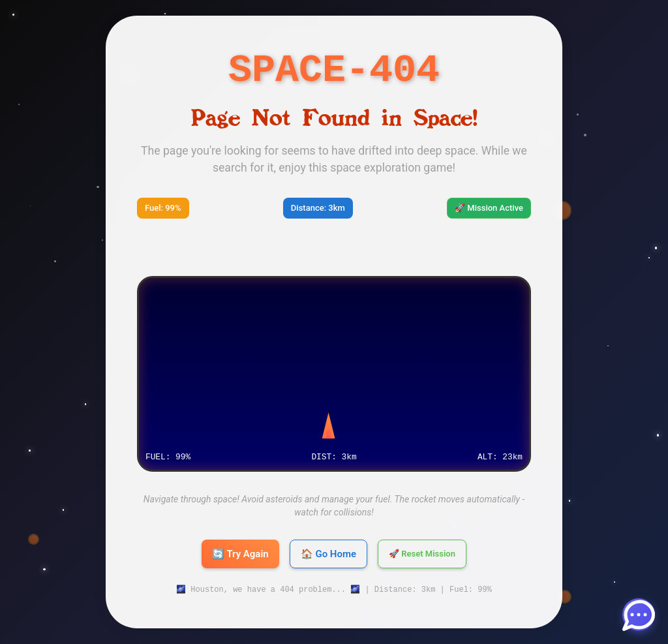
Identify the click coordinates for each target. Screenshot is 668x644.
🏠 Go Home (328, 554)
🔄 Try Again (240, 554)
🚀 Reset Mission (422, 554)
